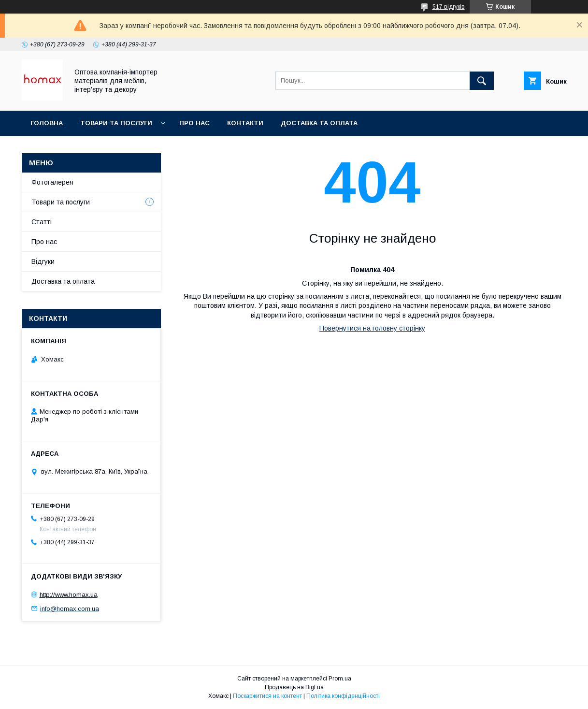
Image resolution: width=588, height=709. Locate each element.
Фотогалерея (52, 182)
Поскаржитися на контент (267, 696)
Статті (42, 222)
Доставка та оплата (319, 123)
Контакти (245, 123)
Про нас (194, 123)
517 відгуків (449, 7)
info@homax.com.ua (70, 608)
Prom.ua (340, 679)
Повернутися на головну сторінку (372, 328)
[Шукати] (482, 81)
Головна (47, 123)
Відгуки (43, 261)
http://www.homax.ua (69, 595)
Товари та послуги (116, 123)
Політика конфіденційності (343, 696)
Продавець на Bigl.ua (294, 687)
